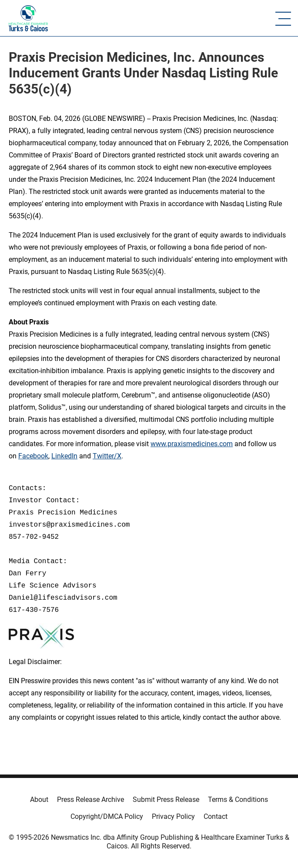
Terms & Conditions (238, 800)
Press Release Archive (90, 800)
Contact (216, 816)
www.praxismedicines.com (192, 444)
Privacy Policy (173, 816)
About (39, 800)
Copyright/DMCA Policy (107, 816)
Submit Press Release (166, 800)
